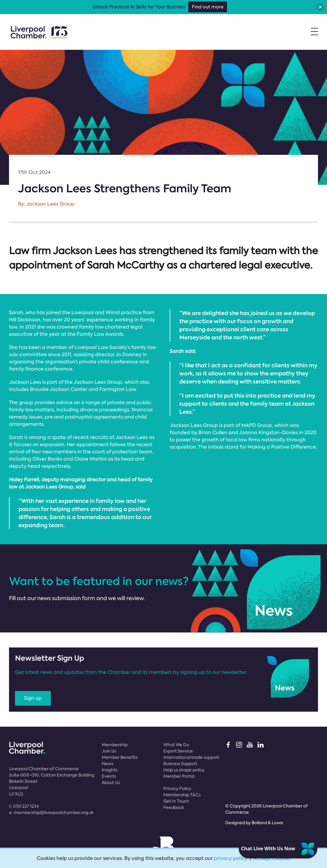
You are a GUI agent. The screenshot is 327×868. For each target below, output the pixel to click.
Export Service (178, 751)
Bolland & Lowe (267, 823)
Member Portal (179, 776)
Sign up (33, 698)
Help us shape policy (184, 770)
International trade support (191, 757)
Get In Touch (176, 801)
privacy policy (231, 858)
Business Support (180, 764)
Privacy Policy (177, 788)
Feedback (174, 807)
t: (24, 806)
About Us (111, 782)
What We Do (176, 745)
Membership (115, 745)
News (107, 764)
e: (51, 812)
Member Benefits (120, 757)
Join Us (109, 751)
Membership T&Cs (182, 795)
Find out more (208, 7)
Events (109, 776)
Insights (110, 770)
